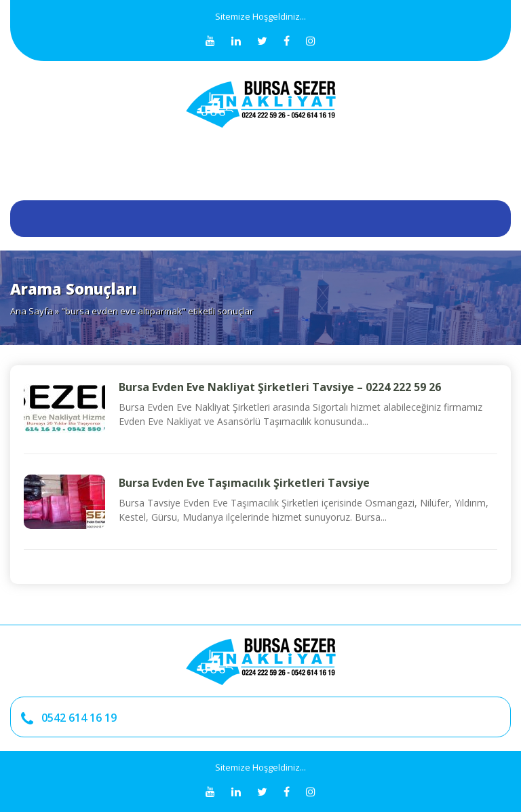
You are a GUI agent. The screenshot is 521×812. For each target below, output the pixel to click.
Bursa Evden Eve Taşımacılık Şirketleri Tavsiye (244, 483)
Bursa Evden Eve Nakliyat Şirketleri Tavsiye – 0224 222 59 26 (280, 387)
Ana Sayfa (32, 311)
